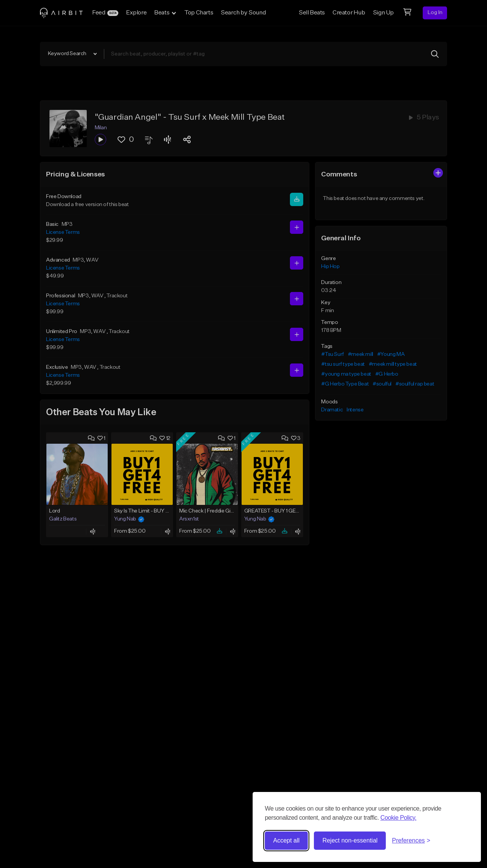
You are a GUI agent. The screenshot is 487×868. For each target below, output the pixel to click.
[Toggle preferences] (411, 841)
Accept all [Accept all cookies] (286, 840)
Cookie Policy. (399, 818)
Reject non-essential (350, 840)
